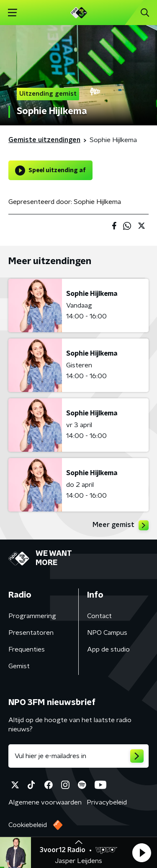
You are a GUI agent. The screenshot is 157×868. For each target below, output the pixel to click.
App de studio (108, 649)
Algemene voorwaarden (45, 802)
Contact (99, 616)
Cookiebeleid (28, 825)
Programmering (32, 616)
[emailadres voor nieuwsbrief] (78, 756)
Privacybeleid (107, 802)
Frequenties (27, 649)
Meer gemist (121, 525)
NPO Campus (107, 633)
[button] (142, 853)
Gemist (19, 666)
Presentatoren (31, 633)
